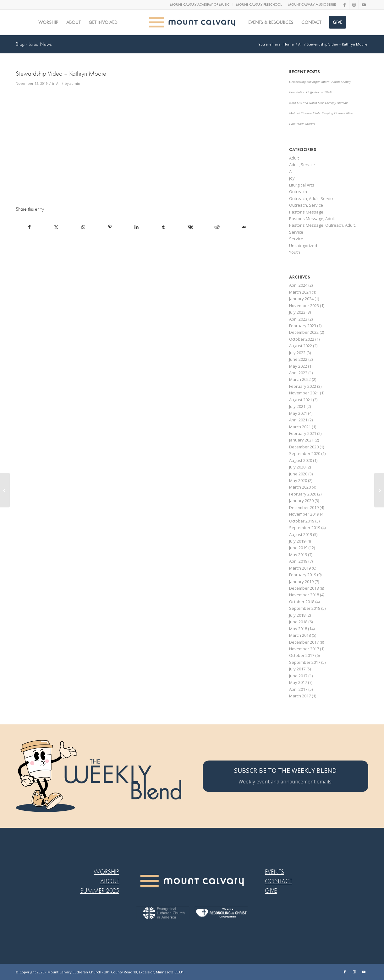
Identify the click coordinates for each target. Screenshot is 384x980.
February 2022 (303, 386)
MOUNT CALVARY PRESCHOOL (259, 5)
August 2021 (301, 400)
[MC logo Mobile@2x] (192, 22)
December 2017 (304, 642)
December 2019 (304, 507)
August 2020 (301, 460)
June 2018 (298, 622)
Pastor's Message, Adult (312, 219)
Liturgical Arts (302, 185)
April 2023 (298, 319)
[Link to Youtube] (364, 5)
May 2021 (298, 413)
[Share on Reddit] (217, 227)
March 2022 (300, 379)
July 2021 (297, 406)
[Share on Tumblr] (163, 227)
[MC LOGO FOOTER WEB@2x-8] (192, 881)
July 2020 (297, 467)
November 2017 (304, 649)
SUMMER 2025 (100, 891)
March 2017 (300, 696)
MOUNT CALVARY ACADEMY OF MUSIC (200, 5)
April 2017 (298, 689)
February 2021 (303, 433)
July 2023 (297, 312)
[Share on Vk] (190, 227)
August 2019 (301, 534)
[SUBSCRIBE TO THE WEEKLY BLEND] (285, 776)
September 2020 (305, 453)
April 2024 (298, 285)
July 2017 (297, 669)
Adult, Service (302, 165)
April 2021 (298, 420)
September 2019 (305, 528)
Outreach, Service (306, 205)
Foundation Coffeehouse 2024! (311, 92)
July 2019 (297, 541)
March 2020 (300, 487)
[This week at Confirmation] (379, 490)
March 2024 (300, 292)
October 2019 (302, 521)
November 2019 (304, 514)
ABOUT (110, 881)
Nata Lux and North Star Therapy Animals (319, 103)
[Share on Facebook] (29, 227)
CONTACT (279, 881)
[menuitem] (200, 5)
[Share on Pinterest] (110, 227)
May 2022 (298, 366)
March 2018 (300, 635)
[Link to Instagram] (354, 5)
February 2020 (303, 494)
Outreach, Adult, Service (312, 198)
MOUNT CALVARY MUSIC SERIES (312, 5)
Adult (294, 158)
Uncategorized (303, 246)
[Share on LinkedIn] (137, 227)
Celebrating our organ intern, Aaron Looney (320, 82)
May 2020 (298, 480)
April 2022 (298, 373)
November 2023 (304, 306)
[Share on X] (56, 227)
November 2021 (304, 393)
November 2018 (304, 595)
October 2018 (302, 602)
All (58, 84)
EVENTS (274, 872)
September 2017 (305, 662)
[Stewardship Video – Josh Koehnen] (5, 490)
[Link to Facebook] (345, 5)
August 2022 (301, 346)
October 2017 (302, 655)
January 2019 (301, 582)
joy (292, 178)
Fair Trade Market (302, 124)
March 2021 (300, 427)
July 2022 (297, 353)
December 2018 (304, 588)
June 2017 (298, 676)
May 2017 (298, 682)
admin (75, 84)
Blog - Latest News (34, 44)
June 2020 (298, 474)
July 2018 (297, 615)
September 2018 (305, 608)
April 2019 (298, 561)
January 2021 (301, 440)
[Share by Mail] (244, 227)
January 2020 (301, 501)
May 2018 (298, 629)
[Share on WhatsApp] (83, 227)
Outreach (298, 192)
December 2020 (304, 447)
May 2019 (298, 555)
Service (296, 239)
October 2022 (302, 339)
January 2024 (301, 299)
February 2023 (303, 326)
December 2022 (304, 332)
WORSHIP (106, 872)
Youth (295, 252)
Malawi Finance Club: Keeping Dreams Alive (321, 113)
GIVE (271, 891)
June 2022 (298, 359)
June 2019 (298, 548)
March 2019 (300, 568)
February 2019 (303, 575)
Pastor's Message (306, 212)
